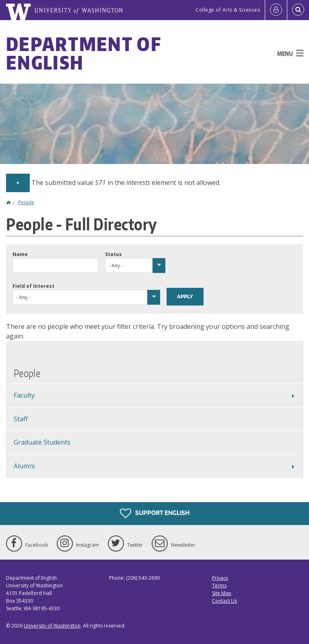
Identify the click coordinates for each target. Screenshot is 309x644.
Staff (21, 419)
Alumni (24, 466)
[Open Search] (298, 10)
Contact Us (225, 601)
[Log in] (276, 10)
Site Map (222, 593)
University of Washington (52, 626)
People (26, 202)
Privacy (220, 578)
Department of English (83, 53)
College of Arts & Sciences (228, 10)
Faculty (24, 395)
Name (20, 254)
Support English (155, 513)
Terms (219, 586)
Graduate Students (42, 442)
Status (113, 254)
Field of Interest (33, 286)
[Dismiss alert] (18, 183)
